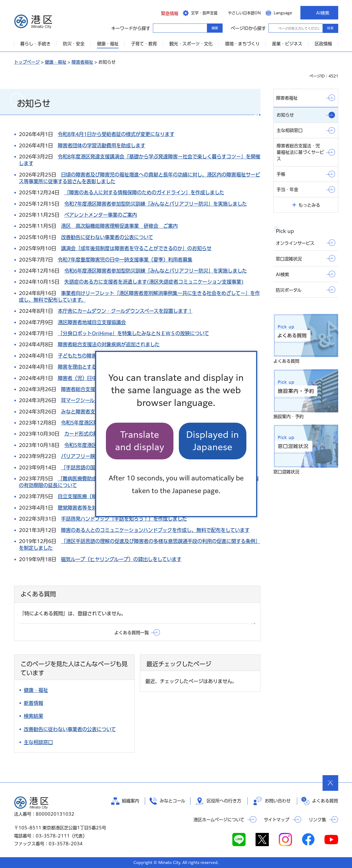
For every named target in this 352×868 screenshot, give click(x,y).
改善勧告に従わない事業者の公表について (107, 237)
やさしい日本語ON (244, 13)
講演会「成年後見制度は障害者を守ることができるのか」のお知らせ (136, 248)
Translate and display (140, 441)
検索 (330, 28)
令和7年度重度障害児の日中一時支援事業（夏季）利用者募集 (125, 260)
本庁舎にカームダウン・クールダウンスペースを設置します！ (125, 311)
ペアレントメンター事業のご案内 (101, 215)
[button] (166, 13)
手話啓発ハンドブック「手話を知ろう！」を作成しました (124, 519)
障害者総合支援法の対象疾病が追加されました (109, 344)
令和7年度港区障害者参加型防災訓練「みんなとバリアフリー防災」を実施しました (156, 204)
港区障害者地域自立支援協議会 (92, 322)
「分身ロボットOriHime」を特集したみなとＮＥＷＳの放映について (133, 333)
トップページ (27, 62)
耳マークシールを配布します (92, 400)
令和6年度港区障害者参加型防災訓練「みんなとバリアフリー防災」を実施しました (156, 271)
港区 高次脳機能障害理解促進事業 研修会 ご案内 (119, 226)
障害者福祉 (82, 62)
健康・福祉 (56, 62)
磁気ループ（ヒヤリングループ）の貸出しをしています (121, 559)
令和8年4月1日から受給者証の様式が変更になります (116, 134)
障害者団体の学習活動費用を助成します (102, 145)
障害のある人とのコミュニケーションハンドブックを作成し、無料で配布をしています (155, 530)
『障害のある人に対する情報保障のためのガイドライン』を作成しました (144, 192)
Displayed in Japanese (212, 441)
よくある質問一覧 (132, 633)
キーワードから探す (158, 28)
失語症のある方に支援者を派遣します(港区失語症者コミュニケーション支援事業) (154, 282)
